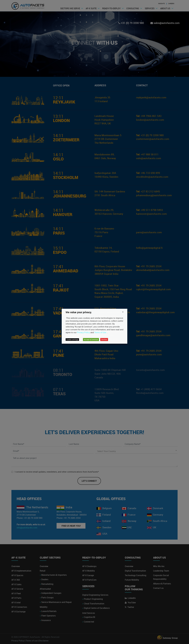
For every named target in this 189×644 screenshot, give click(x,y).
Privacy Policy (83, 332)
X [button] (123, 312)
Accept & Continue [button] (91, 339)
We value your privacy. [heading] (79, 312)
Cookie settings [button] (72, 339)
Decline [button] (104, 339)
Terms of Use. (101, 332)
